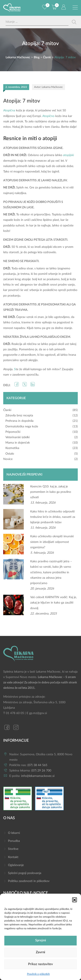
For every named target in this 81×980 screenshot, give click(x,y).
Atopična (9, 111)
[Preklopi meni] (75, 8)
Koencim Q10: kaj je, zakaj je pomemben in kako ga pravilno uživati (51, 492)
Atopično (48, 116)
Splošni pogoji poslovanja (25, 873)
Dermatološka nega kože (22, 427)
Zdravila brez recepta (19, 416)
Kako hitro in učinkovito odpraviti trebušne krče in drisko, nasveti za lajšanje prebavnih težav (53, 517)
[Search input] (37, 22)
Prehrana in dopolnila (19, 421)
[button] (75, 900)
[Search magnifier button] (74, 22)
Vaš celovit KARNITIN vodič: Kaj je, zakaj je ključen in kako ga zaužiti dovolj (53, 603)
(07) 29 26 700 (41, 771)
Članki (7, 410)
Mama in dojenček (18, 443)
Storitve (13, 849)
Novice (8, 459)
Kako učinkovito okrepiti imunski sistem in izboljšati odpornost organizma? (52, 542)
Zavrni (40, 952)
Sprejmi (41, 940)
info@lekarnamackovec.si (38, 776)
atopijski (68, 155)
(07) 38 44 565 (37, 765)
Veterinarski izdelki (17, 437)
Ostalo (10, 454)
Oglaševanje (16, 865)
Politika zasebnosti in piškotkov (29, 881)
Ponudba (14, 841)
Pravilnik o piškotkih (38, 974)
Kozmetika (12, 448)
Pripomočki (13, 432)
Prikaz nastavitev (40, 964)
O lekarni (14, 833)
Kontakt (13, 857)
